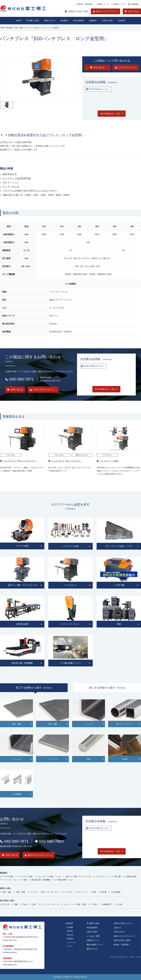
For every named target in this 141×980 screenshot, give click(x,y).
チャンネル (67, 892)
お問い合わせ (133, 11)
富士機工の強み (93, 923)
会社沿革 (70, 935)
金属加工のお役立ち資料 (78, 11)
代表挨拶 (70, 939)
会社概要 (70, 927)
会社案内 (122, 21)
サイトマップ (136, 957)
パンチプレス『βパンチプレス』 (67, 461)
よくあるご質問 (93, 936)
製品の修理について (95, 945)
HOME (18, 21)
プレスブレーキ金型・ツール (49, 876)
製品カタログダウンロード (107, 11)
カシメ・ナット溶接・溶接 (75, 904)
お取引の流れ (92, 932)
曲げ (34, 904)
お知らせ (117, 928)
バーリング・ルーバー (50, 904)
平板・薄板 (7, 892)
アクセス (70, 946)
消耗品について (119, 4)
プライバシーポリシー (119, 957)
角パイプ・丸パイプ (50, 892)
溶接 (25, 880)
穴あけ (25, 904)
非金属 (104, 892)
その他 (119, 904)
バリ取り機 (116, 876)
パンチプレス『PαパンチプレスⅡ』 (20, 461)
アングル (33, 892)
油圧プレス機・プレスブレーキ (78, 876)
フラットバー (82, 892)
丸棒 (94, 892)
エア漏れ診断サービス (64, 880)
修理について (103, 4)
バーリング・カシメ (10, 880)
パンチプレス (101, 876)
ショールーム (71, 942)
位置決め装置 (131, 876)
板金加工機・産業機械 (41, 880)
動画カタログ (50, 21)
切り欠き (6, 904)
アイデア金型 (8, 876)
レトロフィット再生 (109, 461)
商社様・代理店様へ (86, 4)
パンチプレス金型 (25, 876)
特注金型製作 (92, 928)
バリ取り (94, 904)
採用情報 (135, 4)
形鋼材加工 (107, 904)
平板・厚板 (20, 892)
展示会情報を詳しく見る (110, 114)
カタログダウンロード (43, 390)
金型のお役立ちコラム (123, 923)
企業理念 (70, 931)
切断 (16, 904)
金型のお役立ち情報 (122, 940)
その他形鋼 (116, 892)
